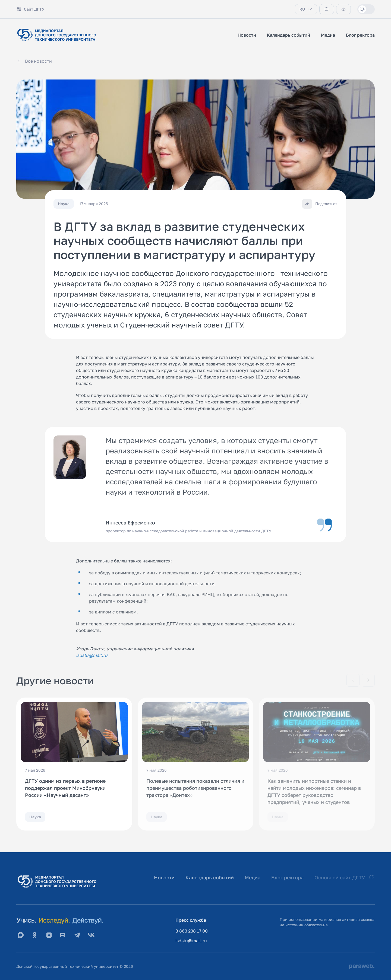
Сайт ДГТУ (30, 9)
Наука (35, 817)
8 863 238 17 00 (192, 931)
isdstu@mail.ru (191, 941)
